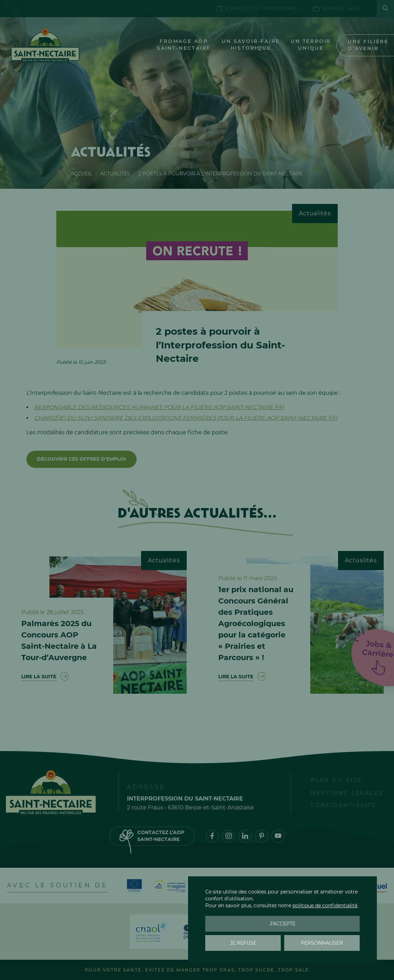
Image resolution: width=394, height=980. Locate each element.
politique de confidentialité (325, 906)
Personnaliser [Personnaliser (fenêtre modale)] (322, 943)
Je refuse (243, 943)
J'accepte (283, 924)
